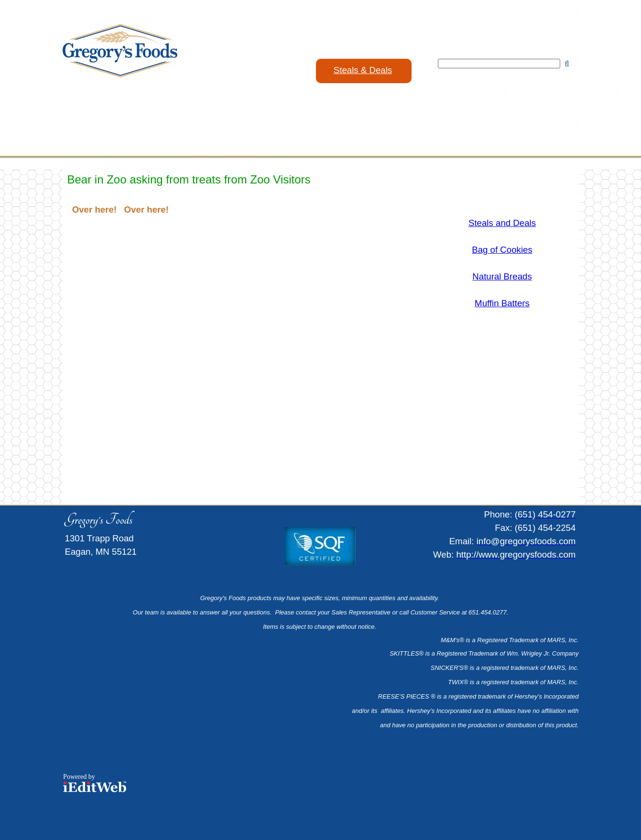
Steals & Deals (363, 70)
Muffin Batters (502, 303)
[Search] (499, 64)
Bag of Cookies (502, 250)
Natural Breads (502, 276)
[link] (364, 71)
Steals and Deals (502, 223)
